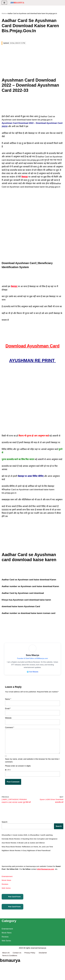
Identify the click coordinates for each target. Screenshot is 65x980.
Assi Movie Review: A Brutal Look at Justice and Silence (24, 855)
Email (8, 716)
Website (8, 726)
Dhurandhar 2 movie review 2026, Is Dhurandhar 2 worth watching (28, 847)
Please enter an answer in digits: (18, 774)
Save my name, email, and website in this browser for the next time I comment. (32, 769)
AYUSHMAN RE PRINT (33, 363)
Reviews (5, 897)
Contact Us (17, 975)
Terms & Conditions (10, 978)
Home (4, 13)
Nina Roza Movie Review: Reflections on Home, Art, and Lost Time (28, 859)
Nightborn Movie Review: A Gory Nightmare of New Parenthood (27, 863)
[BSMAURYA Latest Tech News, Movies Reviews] (17, 3)
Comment (10, 735)
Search (5, 834)
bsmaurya (42, 970)
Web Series (6, 901)
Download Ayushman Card (33, 348)
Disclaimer (44, 975)
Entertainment (7, 889)
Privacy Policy (31, 975)
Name (8, 706)
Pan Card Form (13, 910)
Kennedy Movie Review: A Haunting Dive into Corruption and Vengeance (31, 851)
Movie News (7, 893)
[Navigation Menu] (4, 3)
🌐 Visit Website (32, 676)
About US (6, 975)
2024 (21, 970)
